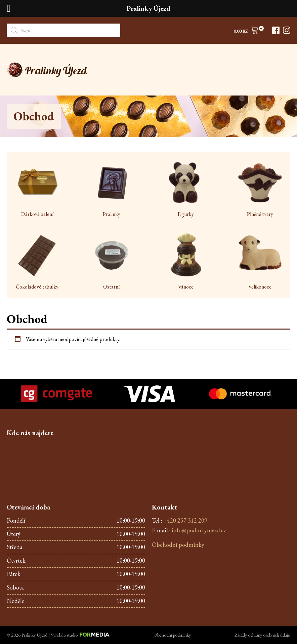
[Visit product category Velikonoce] (260, 261)
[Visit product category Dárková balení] (37, 189)
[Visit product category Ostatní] (111, 261)
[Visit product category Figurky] (186, 189)
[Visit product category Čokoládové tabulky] (37, 261)
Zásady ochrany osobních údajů (262, 635)
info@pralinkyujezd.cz (199, 530)
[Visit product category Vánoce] (186, 261)
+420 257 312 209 (185, 520)
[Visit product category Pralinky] (111, 189)
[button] (246, 31)
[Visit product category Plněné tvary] (260, 189)
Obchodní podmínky (178, 545)
